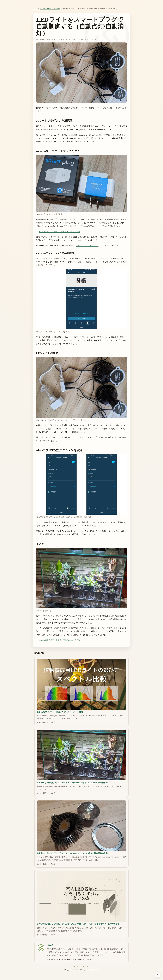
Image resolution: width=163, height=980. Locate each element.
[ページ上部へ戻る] (158, 975)
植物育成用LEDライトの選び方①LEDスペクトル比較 (60, 712)
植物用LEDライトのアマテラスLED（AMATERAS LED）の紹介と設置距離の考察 (72, 853)
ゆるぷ (75, 40)
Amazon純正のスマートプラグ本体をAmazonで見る (59, 231)
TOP (35, 9)
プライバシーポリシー (81, 966)
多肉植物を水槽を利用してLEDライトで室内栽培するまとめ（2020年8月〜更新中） (73, 783)
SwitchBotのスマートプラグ (87, 246)
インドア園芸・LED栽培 (50, 9)
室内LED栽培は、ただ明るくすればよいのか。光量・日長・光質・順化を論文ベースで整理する (78, 924)
